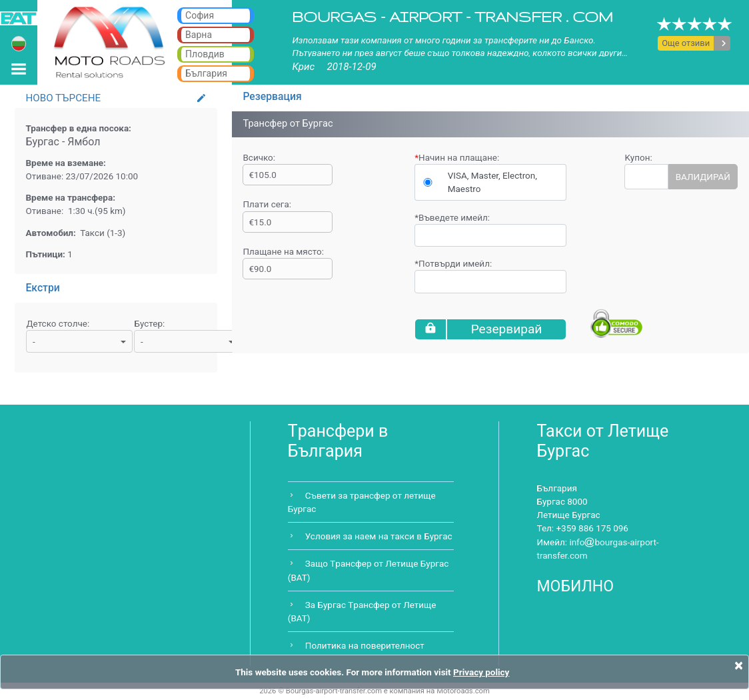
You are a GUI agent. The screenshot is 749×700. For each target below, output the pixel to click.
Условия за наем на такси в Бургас (379, 536)
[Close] (739, 665)
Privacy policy (481, 672)
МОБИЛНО (576, 586)
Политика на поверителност (365, 645)
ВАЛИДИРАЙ (703, 177)
